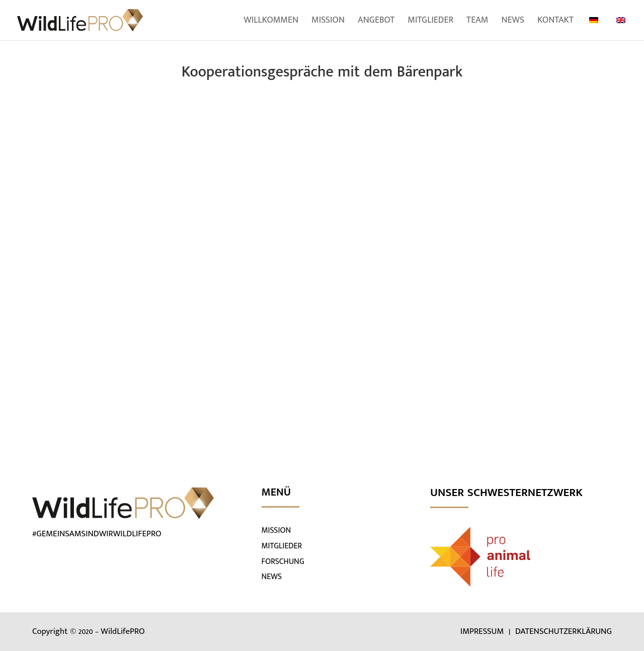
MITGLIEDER (282, 546)
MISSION (276, 531)
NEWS (272, 577)
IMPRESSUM (483, 631)
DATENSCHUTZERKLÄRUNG (563, 631)
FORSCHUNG (283, 562)
